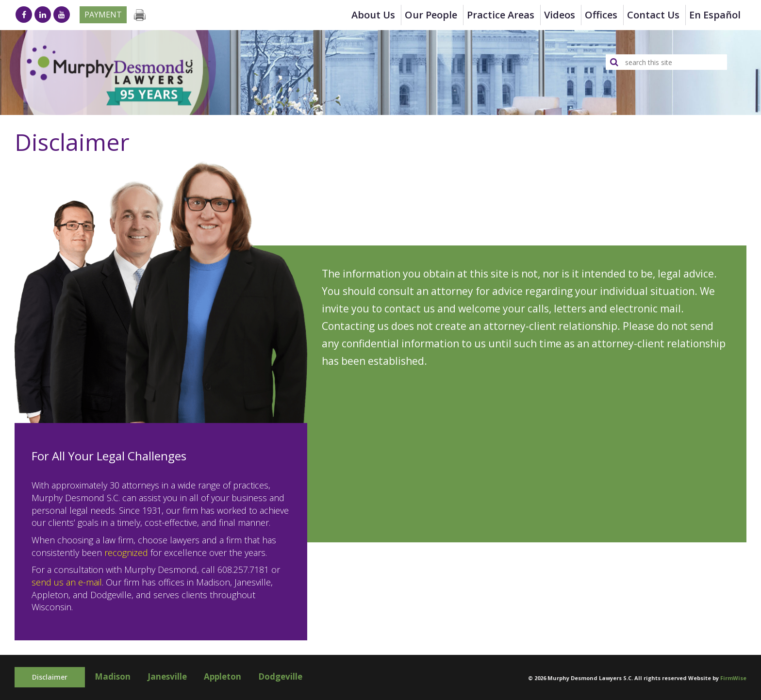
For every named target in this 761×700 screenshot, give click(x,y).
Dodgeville (280, 676)
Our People (431, 15)
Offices (601, 15)
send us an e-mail (67, 582)
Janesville (167, 676)
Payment (103, 15)
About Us (373, 15)
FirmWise (733, 678)
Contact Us (653, 15)
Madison (113, 676)
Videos (560, 15)
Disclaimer (50, 677)
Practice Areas (501, 15)
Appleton (223, 676)
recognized (126, 553)
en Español (715, 15)
